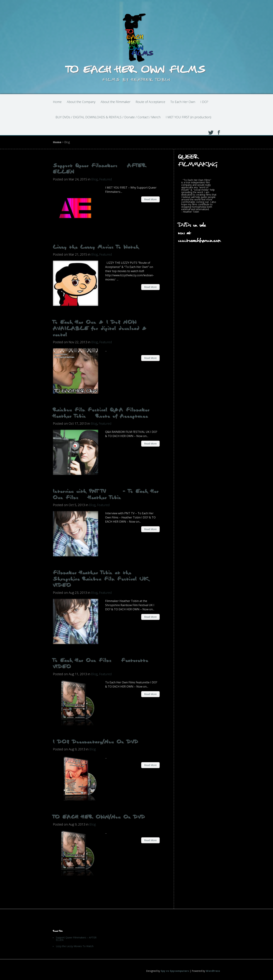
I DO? (204, 102)
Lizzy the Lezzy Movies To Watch (96, 247)
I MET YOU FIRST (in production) (188, 117)
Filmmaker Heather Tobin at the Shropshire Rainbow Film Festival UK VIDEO (101, 579)
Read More (150, 199)
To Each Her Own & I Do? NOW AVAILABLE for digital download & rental (100, 328)
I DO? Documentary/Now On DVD (96, 742)
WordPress (213, 971)
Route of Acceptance (150, 102)
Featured (106, 179)
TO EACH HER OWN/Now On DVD (99, 817)
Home (57, 102)
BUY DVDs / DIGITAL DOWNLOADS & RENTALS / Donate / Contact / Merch (108, 117)
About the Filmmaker (116, 102)
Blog (94, 179)
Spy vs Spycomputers (175, 971)
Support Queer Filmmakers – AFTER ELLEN (76, 939)
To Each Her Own (183, 102)
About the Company (81, 102)
